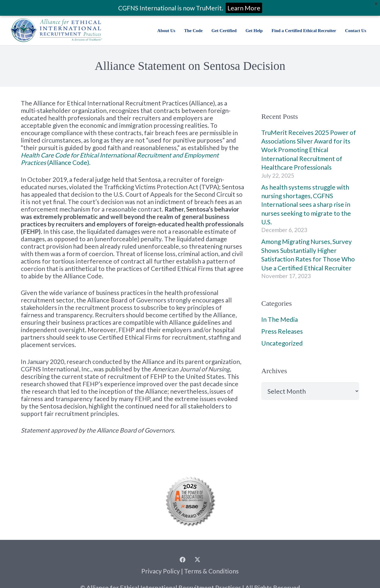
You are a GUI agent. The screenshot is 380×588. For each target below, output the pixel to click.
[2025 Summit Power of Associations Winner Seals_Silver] (190, 501)
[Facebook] (183, 560)
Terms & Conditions (211, 571)
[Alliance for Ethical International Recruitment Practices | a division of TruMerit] (56, 30)
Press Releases (282, 331)
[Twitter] (197, 560)
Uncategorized (282, 343)
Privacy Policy (161, 571)
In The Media (280, 319)
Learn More (244, 8)
